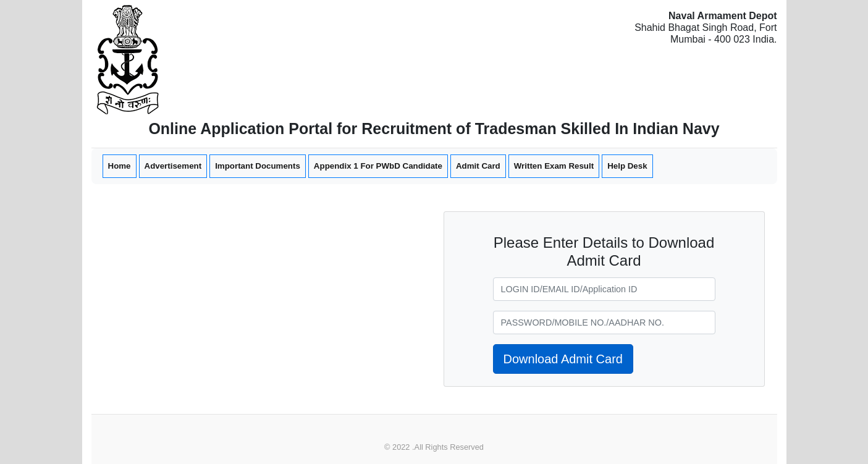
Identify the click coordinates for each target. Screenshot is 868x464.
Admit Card (478, 166)
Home (119, 165)
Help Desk (627, 166)
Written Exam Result (554, 166)
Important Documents (258, 166)
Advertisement (173, 166)
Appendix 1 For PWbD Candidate (378, 166)
